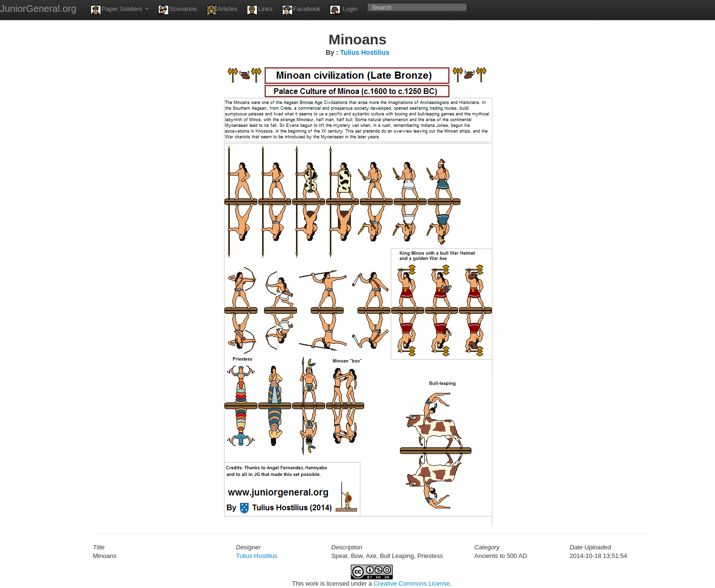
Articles (222, 10)
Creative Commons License (412, 583)
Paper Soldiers (120, 10)
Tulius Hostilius (365, 52)
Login (344, 10)
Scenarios (178, 10)
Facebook (301, 10)
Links (260, 10)
